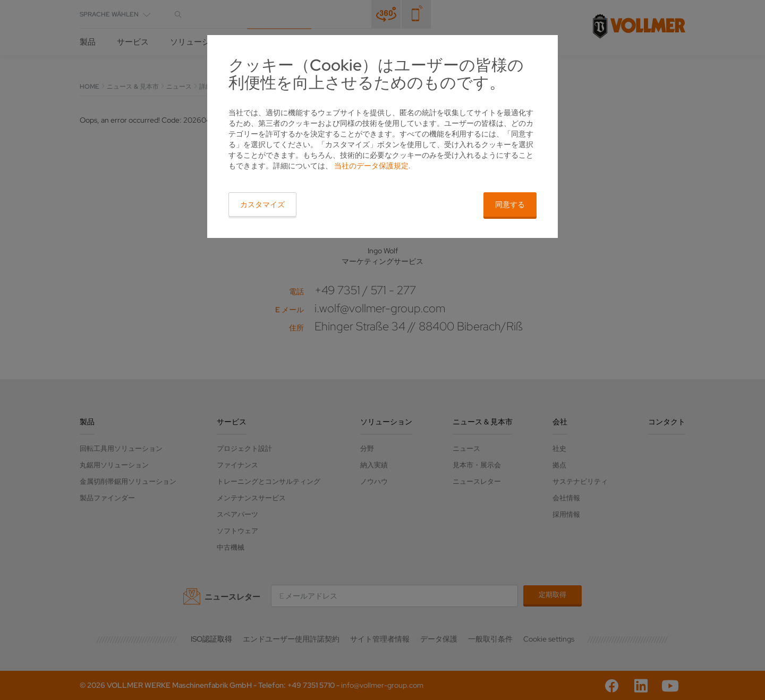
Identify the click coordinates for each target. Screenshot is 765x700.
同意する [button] (510, 204)
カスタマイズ (262, 204)
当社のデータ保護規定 (371, 166)
